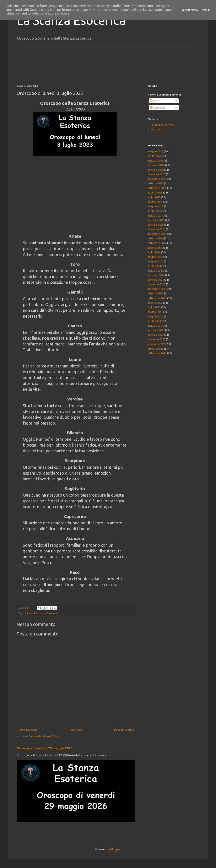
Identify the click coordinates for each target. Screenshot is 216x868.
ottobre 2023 (155, 293)
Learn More (190, 10)
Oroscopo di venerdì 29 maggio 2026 (45, 748)
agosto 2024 (155, 248)
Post (154, 101)
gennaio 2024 (156, 280)
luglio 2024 (154, 252)
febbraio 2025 (156, 220)
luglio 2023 (154, 307)
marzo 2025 (155, 215)
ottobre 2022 (155, 349)
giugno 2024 (155, 257)
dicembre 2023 (156, 284)
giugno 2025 (155, 202)
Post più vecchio (124, 730)
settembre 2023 (157, 298)
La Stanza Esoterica (71, 20)
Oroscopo (52, 613)
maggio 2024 (155, 261)
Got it (206, 10)
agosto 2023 (155, 303)
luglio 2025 (154, 197)
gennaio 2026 (156, 170)
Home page (76, 730)
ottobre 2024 (155, 238)
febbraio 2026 (156, 165)
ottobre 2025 (155, 183)
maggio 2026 (155, 151)
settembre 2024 (157, 243)
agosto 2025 (155, 192)
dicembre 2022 (156, 339)
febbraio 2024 (156, 275)
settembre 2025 (157, 188)
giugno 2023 (155, 312)
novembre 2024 (157, 234)
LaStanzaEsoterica (34, 613)
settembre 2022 (157, 353)
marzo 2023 (155, 326)
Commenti (158, 108)
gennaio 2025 (156, 225)
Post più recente (28, 730)
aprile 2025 (154, 211)
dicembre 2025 (156, 174)
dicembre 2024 (156, 229)
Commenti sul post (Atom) (44, 736)
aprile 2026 (154, 156)
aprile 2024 (154, 266)
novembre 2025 (157, 179)
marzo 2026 (155, 160)
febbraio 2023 (156, 330)
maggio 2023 (155, 316)
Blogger (115, 849)
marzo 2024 (155, 271)
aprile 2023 (154, 321)
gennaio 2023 (156, 335)
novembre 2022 (157, 344)
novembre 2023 (157, 289)
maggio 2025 (155, 206)
